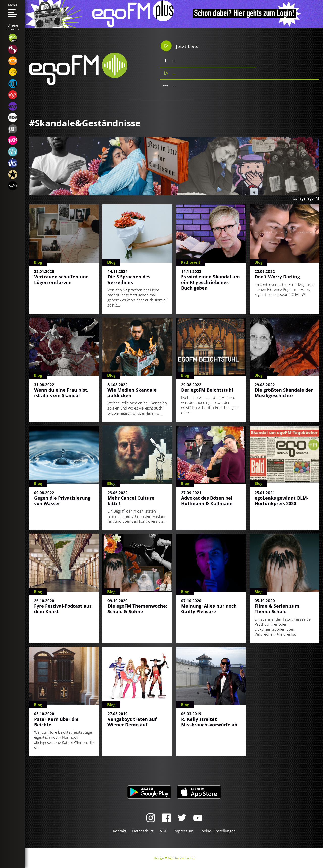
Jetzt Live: (179, 46)
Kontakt (119, 831)
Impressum (183, 831)
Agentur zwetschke (181, 858)
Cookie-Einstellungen (218, 831)
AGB (164, 831)
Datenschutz (143, 831)
